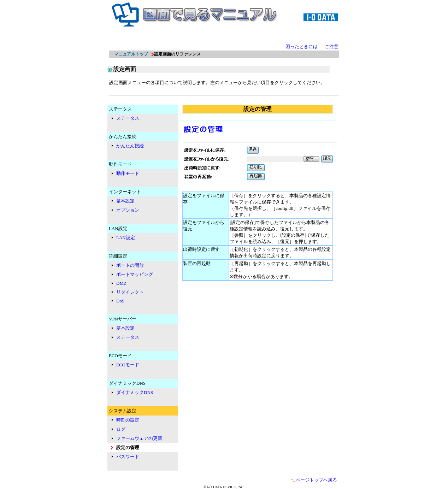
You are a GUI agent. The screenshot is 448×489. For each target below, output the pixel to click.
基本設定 (125, 201)
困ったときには (302, 46)
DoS (120, 301)
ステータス (128, 118)
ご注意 (332, 46)
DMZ (121, 283)
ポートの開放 (130, 265)
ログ (121, 429)
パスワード (128, 457)
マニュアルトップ (131, 54)
